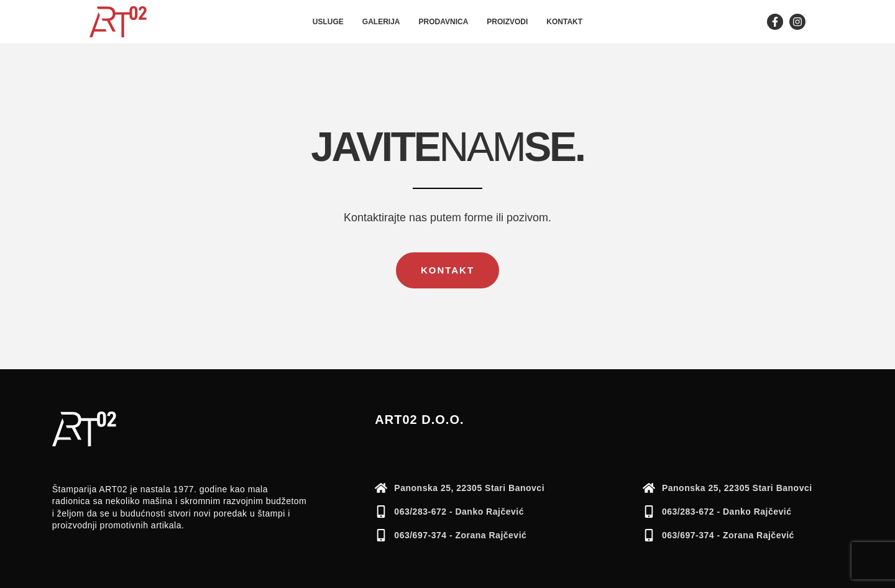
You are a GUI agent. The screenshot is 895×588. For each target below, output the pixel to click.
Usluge (328, 22)
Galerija (381, 22)
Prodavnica (444, 22)
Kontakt (564, 22)
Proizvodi (507, 22)
